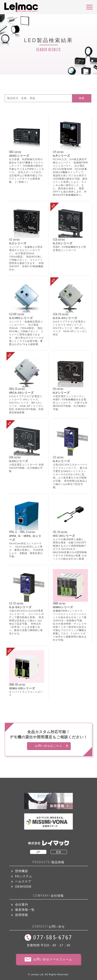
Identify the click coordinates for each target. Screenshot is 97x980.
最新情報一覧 (25, 910)
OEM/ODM (23, 887)
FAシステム (24, 876)
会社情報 (48, 896)
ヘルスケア (23, 881)
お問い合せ (48, 926)
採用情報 (22, 915)
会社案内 (22, 904)
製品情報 (48, 862)
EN (59, 852)
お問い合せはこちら (49, 746)
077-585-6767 (53, 937)
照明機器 (22, 871)
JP (38, 852)
